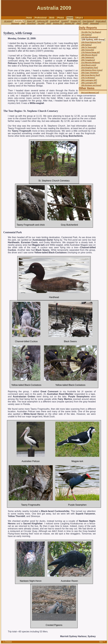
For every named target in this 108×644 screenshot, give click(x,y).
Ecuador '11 (75, 21)
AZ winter (8, 21)
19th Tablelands (87, 57)
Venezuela (94, 23)
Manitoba (15, 23)
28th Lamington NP (89, 80)
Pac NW (41, 23)
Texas (85, 23)
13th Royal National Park (91, 42)
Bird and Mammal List (90, 92)
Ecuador (65, 21)
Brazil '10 (31, 21)
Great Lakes (100, 21)
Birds (52, 18)
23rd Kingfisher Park (89, 67)
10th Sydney (86, 35)
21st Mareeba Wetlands (90, 62)
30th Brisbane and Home (91, 85)
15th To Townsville (89, 47)
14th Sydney (86, 45)
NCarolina (31, 23)
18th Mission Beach (89, 55)
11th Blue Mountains (89, 37)
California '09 (42, 21)
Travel (70, 18)
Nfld (23, 23)
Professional (41, 18)
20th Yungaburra (88, 60)
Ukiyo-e (79, 18)
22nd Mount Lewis (88, 65)
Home (29, 18)
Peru (48, 23)
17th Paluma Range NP (90, 52)
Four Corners (88, 21)
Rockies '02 (58, 23)
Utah (78, 23)
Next (101, 642)
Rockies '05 (69, 23)
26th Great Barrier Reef (90, 75)
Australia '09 (19, 21)
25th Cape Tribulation (90, 73)
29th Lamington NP (89, 83)
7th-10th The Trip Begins (91, 32)
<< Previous (7, 642)
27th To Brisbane (88, 78)
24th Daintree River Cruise (92, 70)
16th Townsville (87, 50)
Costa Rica (54, 21)
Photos (61, 18)
